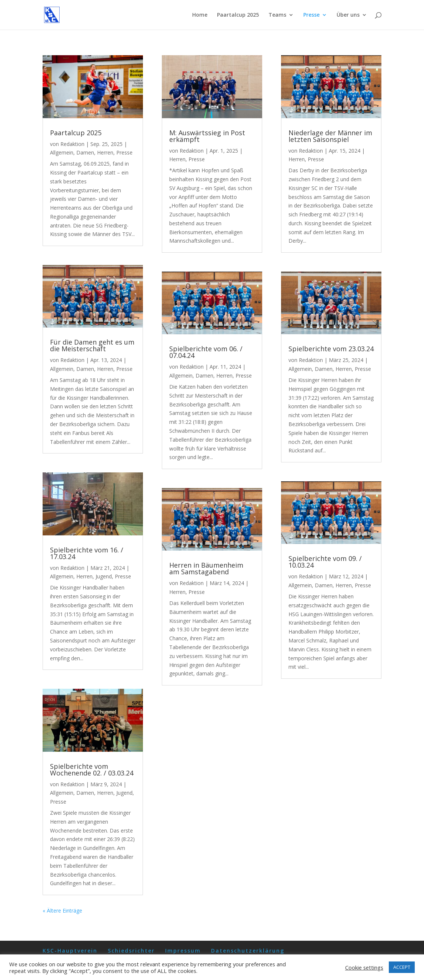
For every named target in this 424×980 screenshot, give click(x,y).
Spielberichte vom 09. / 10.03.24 (325, 562)
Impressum (183, 951)
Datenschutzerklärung (248, 951)
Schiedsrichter (131, 951)
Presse (311, 15)
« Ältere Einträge (62, 911)
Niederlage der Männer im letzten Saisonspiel (330, 136)
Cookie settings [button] (364, 967)
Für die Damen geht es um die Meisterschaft (92, 345)
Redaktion (72, 144)
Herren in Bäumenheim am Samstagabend (206, 568)
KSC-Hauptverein (70, 951)
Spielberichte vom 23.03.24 (331, 349)
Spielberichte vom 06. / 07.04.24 (206, 352)
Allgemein (62, 152)
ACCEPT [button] (402, 967)
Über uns (348, 15)
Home (200, 15)
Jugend (104, 576)
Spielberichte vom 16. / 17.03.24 (87, 553)
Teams (277, 15)
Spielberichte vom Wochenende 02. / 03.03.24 (92, 770)
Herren (105, 152)
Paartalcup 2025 (238, 15)
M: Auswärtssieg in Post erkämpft (207, 136)
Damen (85, 152)
